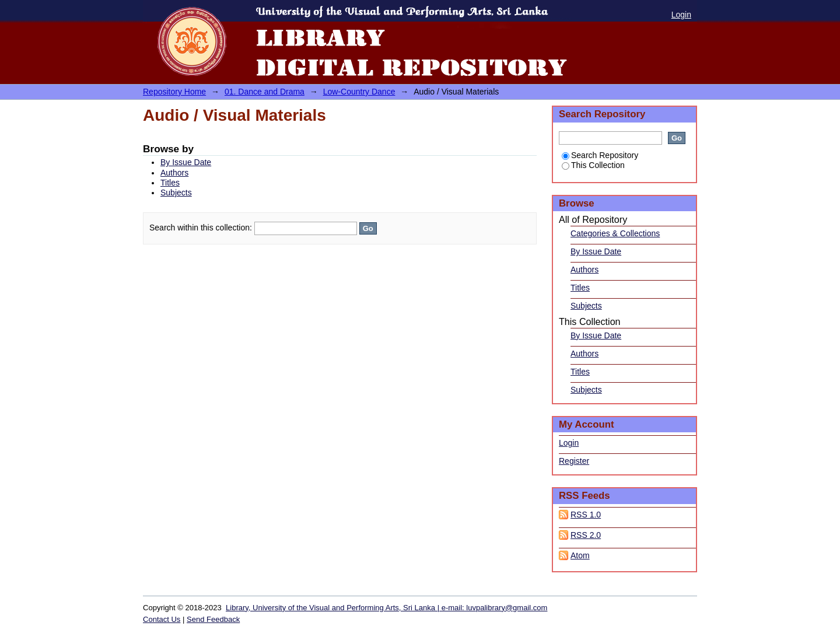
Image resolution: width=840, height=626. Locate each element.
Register (574, 461)
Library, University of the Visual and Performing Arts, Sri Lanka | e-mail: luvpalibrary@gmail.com (386, 608)
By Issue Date (186, 162)
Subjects (176, 193)
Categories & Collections (615, 233)
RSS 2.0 (586, 535)
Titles (170, 183)
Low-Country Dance (359, 92)
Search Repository (600, 155)
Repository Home (174, 92)
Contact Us (162, 619)
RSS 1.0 (586, 515)
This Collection (593, 165)
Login (681, 15)
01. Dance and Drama (265, 92)
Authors (174, 173)
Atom (580, 555)
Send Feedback (213, 619)
